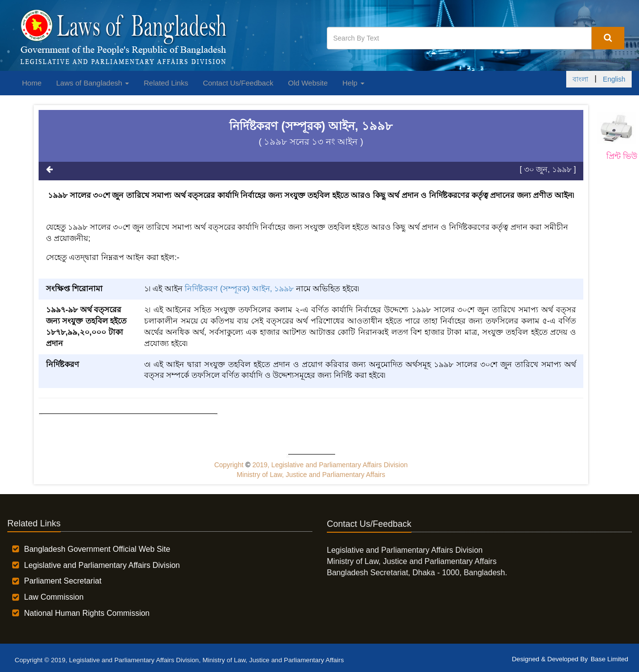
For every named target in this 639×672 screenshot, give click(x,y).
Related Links (166, 83)
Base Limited (609, 659)
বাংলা (580, 79)
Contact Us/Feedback (238, 83)
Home (32, 83)
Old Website (308, 83)
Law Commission (54, 597)
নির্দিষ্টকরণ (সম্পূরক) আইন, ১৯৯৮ (239, 289)
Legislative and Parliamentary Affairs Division (102, 565)
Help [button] (353, 83)
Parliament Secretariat (63, 581)
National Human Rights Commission (87, 613)
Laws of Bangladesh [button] (93, 83)
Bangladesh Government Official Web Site (97, 549)
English (614, 79)
